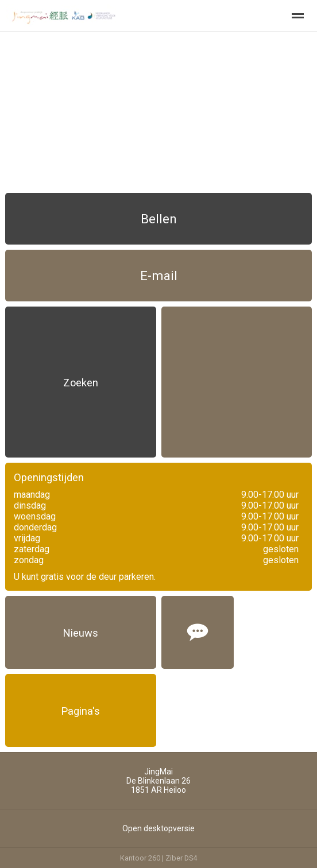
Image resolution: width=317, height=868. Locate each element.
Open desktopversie (158, 828)
